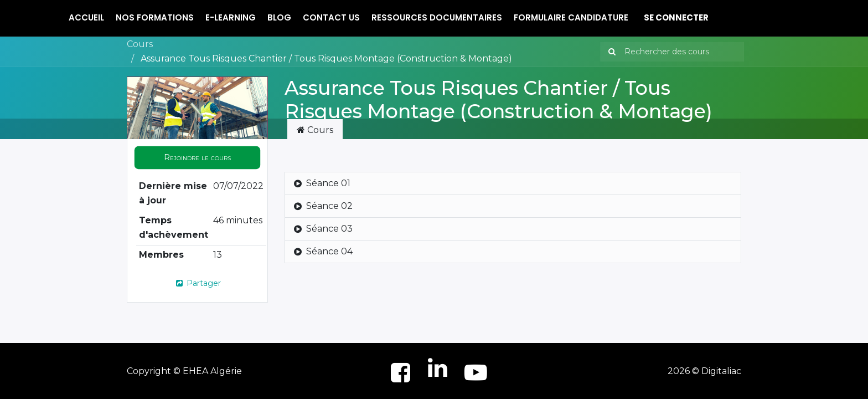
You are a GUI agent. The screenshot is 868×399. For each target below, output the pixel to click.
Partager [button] (198, 283)
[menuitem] (86, 18)
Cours (140, 44)
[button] (197, 158)
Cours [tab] (315, 130)
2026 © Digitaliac (704, 371)
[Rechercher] (610, 52)
